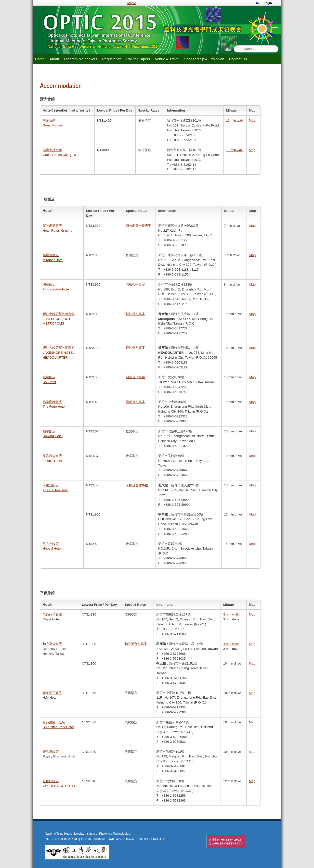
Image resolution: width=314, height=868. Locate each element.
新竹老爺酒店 (52, 226)
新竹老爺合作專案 (139, 226)
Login (268, 3)
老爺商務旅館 (52, 614)
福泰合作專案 (135, 402)
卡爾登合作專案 (137, 485)
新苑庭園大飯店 (54, 722)
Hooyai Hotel (52, 548)
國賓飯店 (49, 284)
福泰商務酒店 (52, 402)
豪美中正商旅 (52, 693)
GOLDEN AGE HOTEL (59, 786)
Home (40, 59)
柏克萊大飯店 (52, 644)
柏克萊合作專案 (136, 644)
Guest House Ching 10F (60, 155)
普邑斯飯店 (51, 752)
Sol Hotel (49, 382)
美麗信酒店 (51, 255)
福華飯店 (49, 431)
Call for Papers (138, 59)
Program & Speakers (80, 59)
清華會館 (49, 120)
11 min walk (235, 150)
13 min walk (235, 120)
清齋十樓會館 (52, 150)
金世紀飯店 (51, 781)
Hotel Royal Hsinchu (58, 231)
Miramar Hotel (53, 260)
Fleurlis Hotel (52, 461)
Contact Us (238, 59)
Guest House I (53, 125)
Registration (112, 59)
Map (252, 120)
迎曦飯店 (49, 377)
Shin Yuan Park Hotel (58, 727)
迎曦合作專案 (135, 377)
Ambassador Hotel (56, 289)
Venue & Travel (167, 59)
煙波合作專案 (135, 314)
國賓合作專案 (135, 284)
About (54, 59)
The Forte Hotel (54, 407)
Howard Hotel (53, 436)
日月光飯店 (51, 544)
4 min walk (231, 644)
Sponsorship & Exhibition (204, 59)
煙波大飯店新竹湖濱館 (59, 348)
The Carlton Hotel (55, 490)
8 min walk (231, 614)
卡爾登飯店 (51, 485)
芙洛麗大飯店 (52, 456)
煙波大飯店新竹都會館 (59, 314)
